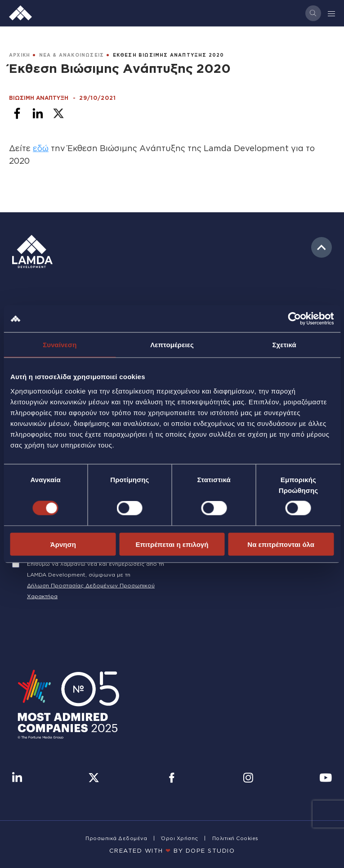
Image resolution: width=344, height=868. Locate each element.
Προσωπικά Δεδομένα (116, 838)
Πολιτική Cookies (235, 838)
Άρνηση (63, 544)
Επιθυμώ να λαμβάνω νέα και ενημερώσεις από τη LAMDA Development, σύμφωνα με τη (96, 569)
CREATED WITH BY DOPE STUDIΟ (172, 850)
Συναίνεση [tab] (60, 345)
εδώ (41, 148)
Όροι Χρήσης (180, 838)
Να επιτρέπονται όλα (281, 544)
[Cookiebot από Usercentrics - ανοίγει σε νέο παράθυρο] (294, 319)
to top (322, 247)
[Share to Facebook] (17, 113)
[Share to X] (58, 113)
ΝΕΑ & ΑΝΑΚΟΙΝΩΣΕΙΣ (72, 55)
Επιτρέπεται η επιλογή (172, 544)
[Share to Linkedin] (38, 113)
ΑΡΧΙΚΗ (20, 55)
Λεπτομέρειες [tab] (172, 345)
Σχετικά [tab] (284, 345)
